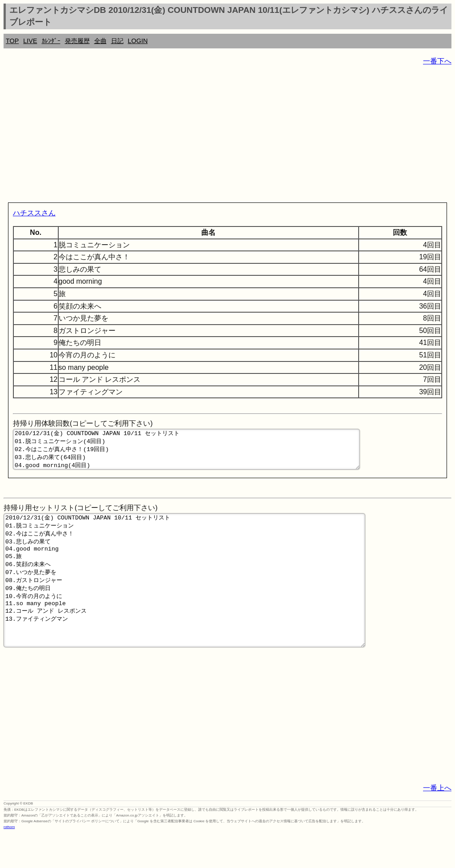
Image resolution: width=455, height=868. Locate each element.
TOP (12, 41)
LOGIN (138, 41)
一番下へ (437, 61)
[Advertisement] (227, 136)
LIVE (30, 41)
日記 (117, 41)
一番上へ (437, 822)
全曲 (100, 41)
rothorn (9, 862)
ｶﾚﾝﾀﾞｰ (51, 41)
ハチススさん (34, 213)
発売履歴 (77, 41)
